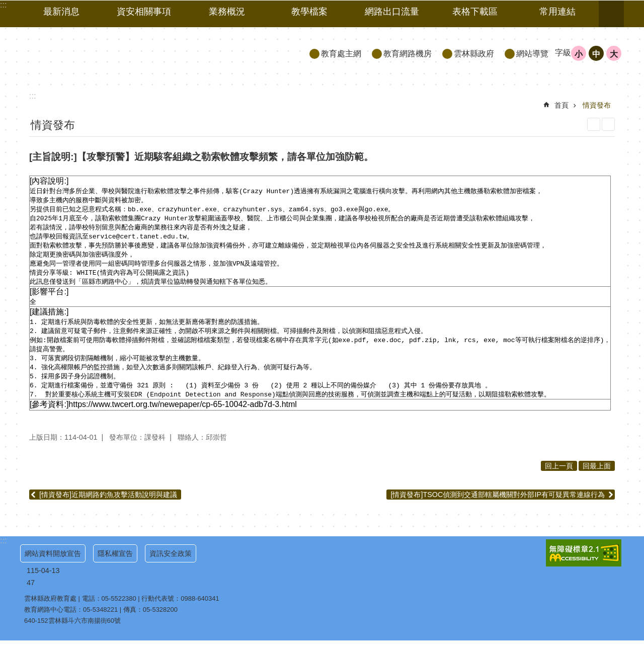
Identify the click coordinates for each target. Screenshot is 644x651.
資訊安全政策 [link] (171, 564)
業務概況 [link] (227, 12)
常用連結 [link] (557, 12)
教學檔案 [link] (309, 12)
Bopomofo (608, 124)
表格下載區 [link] (475, 12)
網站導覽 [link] (532, 54)
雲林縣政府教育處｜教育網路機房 (111, 53)
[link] (584, 563)
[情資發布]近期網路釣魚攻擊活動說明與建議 (108, 505)
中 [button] (596, 54)
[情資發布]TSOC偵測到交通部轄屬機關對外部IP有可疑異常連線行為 (498, 505)
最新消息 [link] (61, 12)
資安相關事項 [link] (144, 12)
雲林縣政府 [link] (474, 54)
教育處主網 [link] (341, 54)
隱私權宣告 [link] (115, 564)
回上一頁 (559, 476)
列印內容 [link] (594, 124)
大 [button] (614, 54)
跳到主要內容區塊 (5, 5)
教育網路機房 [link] (408, 54)
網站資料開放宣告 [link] (53, 564)
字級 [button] (563, 53)
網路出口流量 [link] (392, 12)
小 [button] (579, 54)
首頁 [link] (561, 105)
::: (3, 551)
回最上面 (597, 476)
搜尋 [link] (611, 14)
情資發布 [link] (597, 105)
